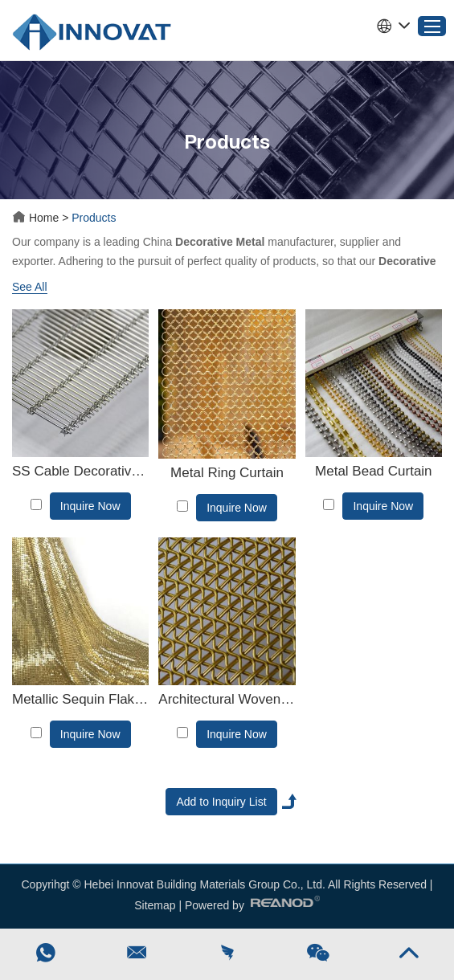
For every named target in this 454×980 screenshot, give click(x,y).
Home (37, 218)
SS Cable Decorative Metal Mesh (80, 471)
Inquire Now (90, 506)
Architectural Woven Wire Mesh (227, 699)
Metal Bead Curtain (374, 471)
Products (94, 218)
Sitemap (155, 905)
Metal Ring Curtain (227, 473)
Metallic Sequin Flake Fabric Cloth (80, 699)
